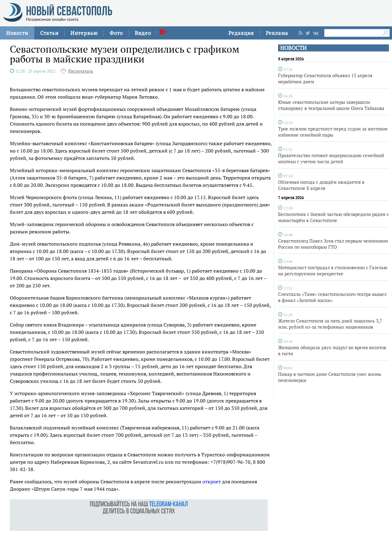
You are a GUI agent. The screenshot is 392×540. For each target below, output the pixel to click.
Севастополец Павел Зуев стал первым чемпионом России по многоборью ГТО (333, 244)
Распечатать (81, 71)
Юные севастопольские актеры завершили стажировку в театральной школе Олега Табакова (331, 105)
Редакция (241, 33)
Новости (17, 33)
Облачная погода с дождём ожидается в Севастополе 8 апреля (321, 185)
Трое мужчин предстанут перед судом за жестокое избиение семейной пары (333, 132)
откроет (212, 481)
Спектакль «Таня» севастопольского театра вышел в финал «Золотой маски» (332, 297)
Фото (116, 33)
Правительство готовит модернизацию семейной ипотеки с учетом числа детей (331, 158)
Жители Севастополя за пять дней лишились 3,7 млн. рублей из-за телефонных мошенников (330, 324)
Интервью (84, 33)
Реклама (277, 33)
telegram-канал (168, 505)
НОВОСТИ (293, 48)
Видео (143, 33)
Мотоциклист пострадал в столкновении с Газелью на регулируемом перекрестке (333, 270)
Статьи (49, 33)
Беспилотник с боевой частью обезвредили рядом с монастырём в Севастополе (334, 217)
